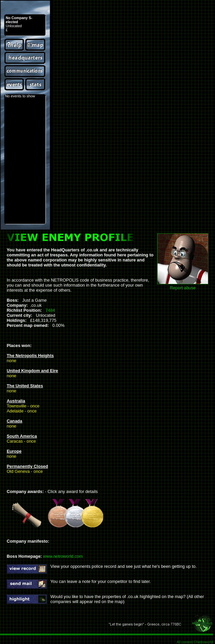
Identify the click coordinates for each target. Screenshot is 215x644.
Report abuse (183, 288)
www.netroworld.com (63, 556)
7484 (50, 310)
